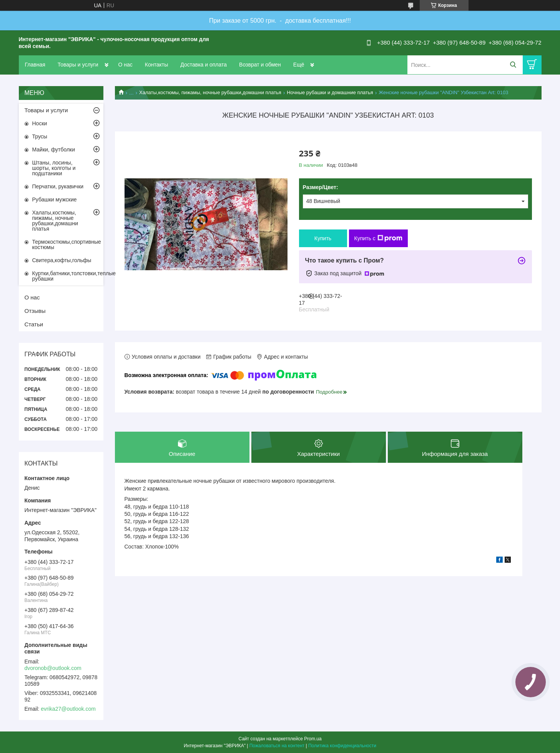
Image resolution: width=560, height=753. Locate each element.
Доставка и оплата (204, 65)
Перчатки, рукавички (58, 186)
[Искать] (513, 65)
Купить (323, 238)
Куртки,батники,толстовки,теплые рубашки (68, 276)
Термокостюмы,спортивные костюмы (67, 244)
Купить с (378, 238)
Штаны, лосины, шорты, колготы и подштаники (54, 168)
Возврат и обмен (260, 65)
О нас (125, 65)
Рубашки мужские (55, 199)
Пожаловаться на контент (277, 746)
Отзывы (35, 311)
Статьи (34, 324)
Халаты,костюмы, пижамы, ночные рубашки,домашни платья (210, 92)
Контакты (156, 65)
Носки (40, 123)
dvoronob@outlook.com (53, 668)
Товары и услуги (78, 65)
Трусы (40, 136)
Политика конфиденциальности (342, 746)
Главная (35, 65)
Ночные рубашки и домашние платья (330, 92)
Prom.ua (313, 739)
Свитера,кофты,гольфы (62, 260)
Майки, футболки (54, 150)
